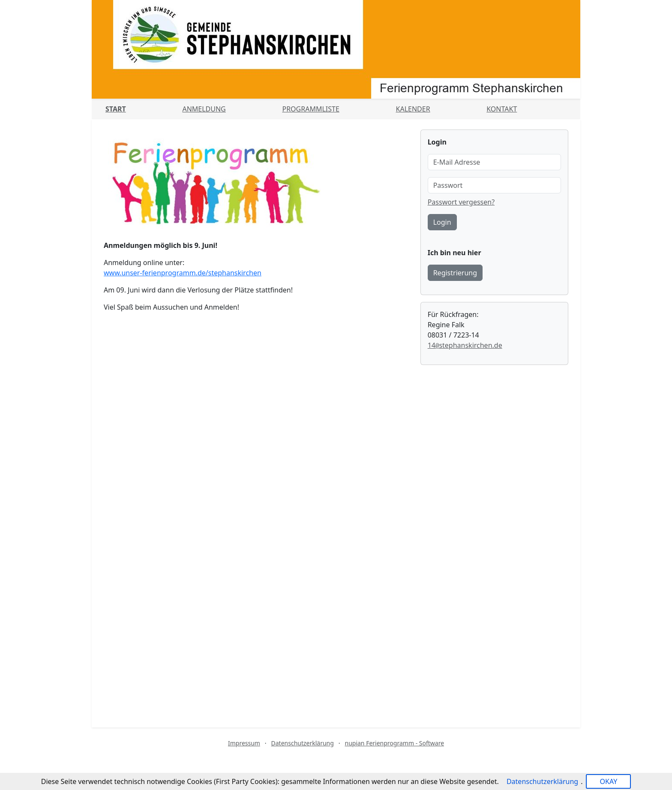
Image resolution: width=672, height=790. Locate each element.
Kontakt (502, 109)
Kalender (413, 109)
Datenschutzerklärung (303, 743)
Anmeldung (204, 109)
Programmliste (310, 109)
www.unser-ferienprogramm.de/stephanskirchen (183, 273)
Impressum (244, 743)
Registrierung (455, 273)
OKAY (608, 781)
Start (116, 109)
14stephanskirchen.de (465, 345)
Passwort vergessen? (461, 202)
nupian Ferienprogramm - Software (394, 743)
